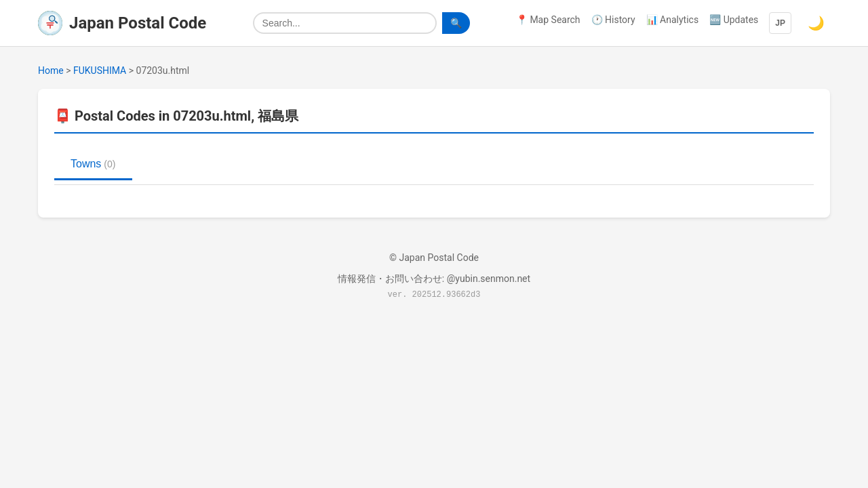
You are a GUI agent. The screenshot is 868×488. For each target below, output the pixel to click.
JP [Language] (780, 23)
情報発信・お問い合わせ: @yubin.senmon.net (434, 279)
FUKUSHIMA (100, 70)
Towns (93, 164)
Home (51, 70)
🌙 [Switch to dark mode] (816, 23)
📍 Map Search (548, 20)
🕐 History (613, 20)
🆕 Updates (734, 20)
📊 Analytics (673, 20)
